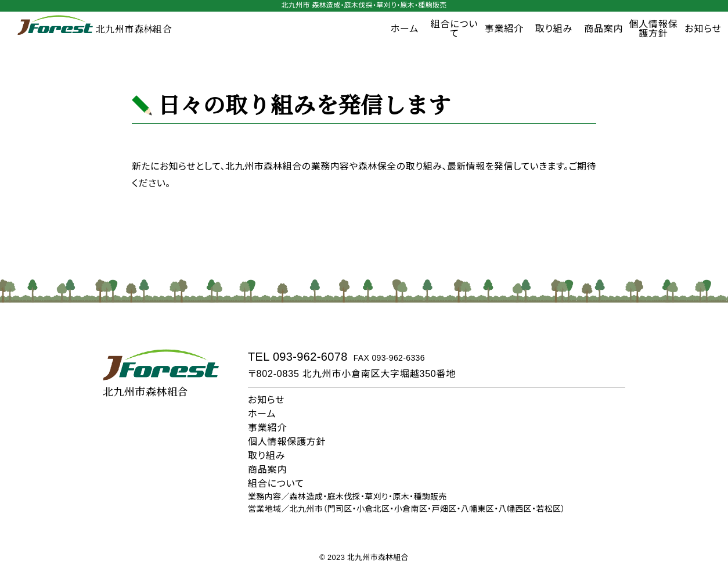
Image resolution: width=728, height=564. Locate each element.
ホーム (405, 29)
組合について (455, 29)
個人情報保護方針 (653, 29)
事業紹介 (504, 29)
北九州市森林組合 (95, 29)
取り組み (554, 29)
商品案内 (603, 29)
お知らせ (266, 400)
